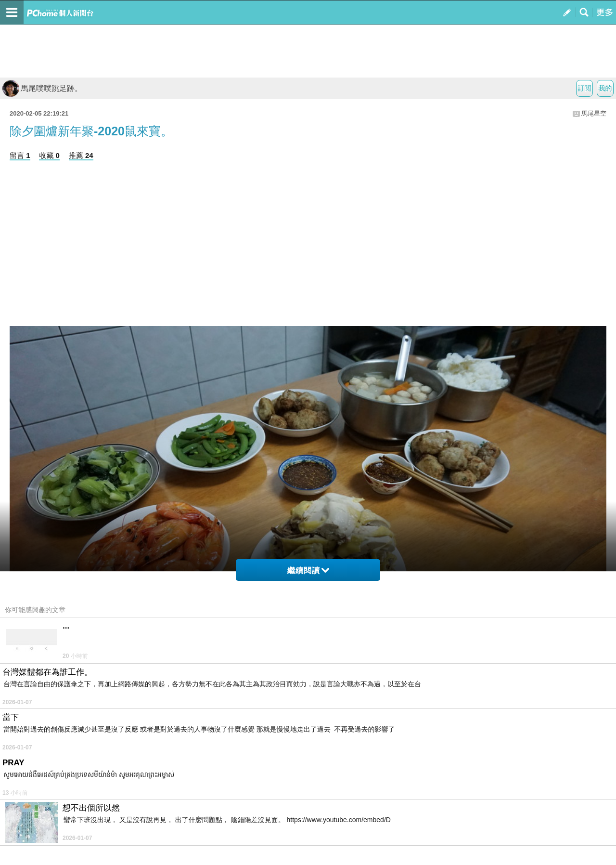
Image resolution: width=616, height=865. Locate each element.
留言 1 (20, 155)
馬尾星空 (594, 113)
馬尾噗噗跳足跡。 (42, 88)
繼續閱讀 (308, 570)
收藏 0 (49, 155)
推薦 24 (81, 155)
